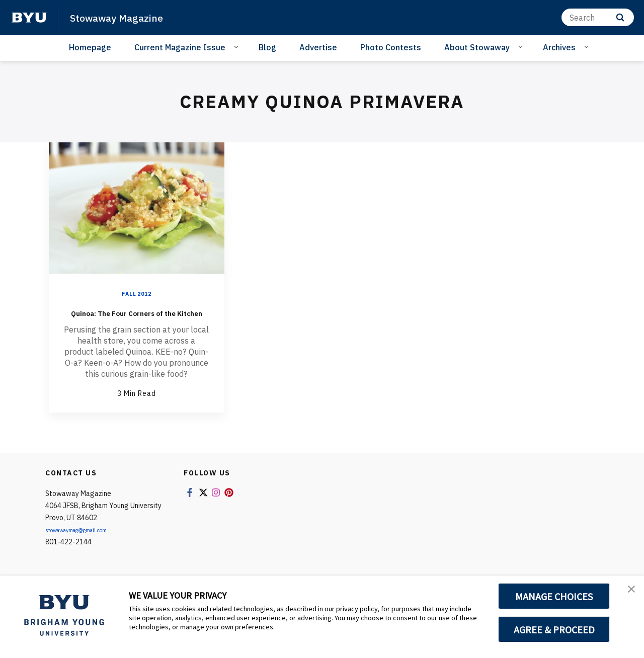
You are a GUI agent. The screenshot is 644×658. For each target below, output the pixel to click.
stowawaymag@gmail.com (88, 545)
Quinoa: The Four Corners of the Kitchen (137, 319)
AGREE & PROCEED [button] (554, 629)
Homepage (90, 47)
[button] (627, 594)
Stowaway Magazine (127, 17)
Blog (267, 47)
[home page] (29, 18)
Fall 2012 (136, 294)
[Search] (598, 17)
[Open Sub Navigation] (238, 47)
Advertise (318, 47)
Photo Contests (391, 47)
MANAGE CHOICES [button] (554, 596)
